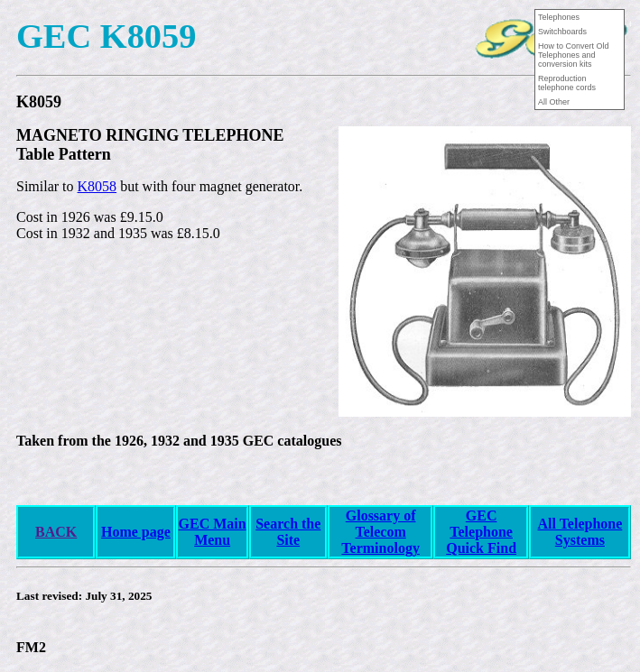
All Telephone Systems (580, 532)
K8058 (97, 186)
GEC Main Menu (213, 532)
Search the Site (288, 532)
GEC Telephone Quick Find (481, 532)
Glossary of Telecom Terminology (380, 532)
